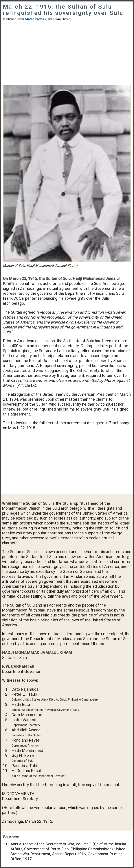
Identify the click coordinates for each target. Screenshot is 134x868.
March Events (35, 19)
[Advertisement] (67, 53)
